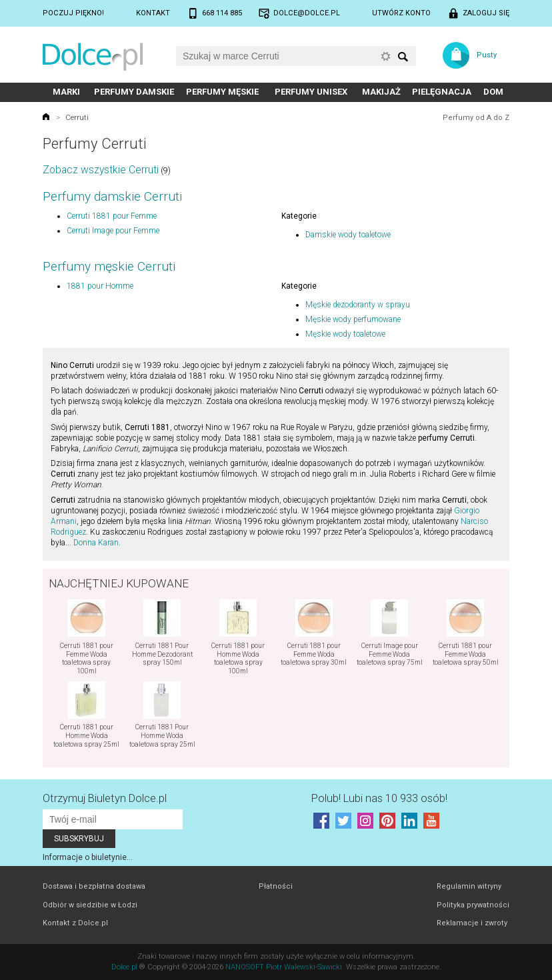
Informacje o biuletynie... (88, 857)
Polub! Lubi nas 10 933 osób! (379, 798)
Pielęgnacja (442, 92)
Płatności (276, 886)
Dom (493, 92)
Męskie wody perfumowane (353, 319)
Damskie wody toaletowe (348, 235)
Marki (66, 92)
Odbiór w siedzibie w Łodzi (90, 905)
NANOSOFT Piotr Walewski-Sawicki (284, 967)
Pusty (487, 55)
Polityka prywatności (473, 905)
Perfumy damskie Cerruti (112, 196)
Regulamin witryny (469, 886)
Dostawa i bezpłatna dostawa (94, 886)
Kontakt (153, 13)
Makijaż (381, 92)
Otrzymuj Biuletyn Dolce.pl (105, 798)
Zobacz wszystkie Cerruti (101, 170)
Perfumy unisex (311, 92)
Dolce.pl (124, 967)
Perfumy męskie (222, 92)
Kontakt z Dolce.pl (75, 923)
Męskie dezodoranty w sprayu (358, 305)
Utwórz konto (401, 13)
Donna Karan (96, 543)
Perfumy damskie (134, 92)
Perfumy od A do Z (476, 118)
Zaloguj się (486, 13)
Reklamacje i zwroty (472, 923)
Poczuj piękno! (73, 13)
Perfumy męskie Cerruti (109, 266)
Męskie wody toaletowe (345, 334)
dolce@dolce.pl (307, 13)
